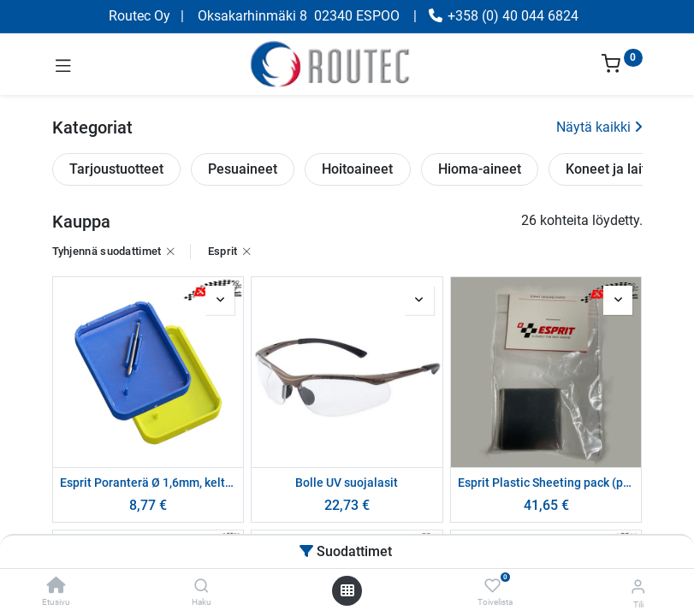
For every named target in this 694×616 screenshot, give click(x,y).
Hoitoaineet (357, 169)
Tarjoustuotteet (116, 169)
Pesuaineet (243, 169)
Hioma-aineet (480, 169)
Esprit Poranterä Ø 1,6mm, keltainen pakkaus (148, 483)
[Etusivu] (56, 586)
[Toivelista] (492, 586)
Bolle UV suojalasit (347, 483)
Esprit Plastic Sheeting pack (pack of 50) (546, 483)
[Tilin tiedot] (638, 586)
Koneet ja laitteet (618, 169)
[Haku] (202, 586)
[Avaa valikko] (347, 590)
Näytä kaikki (599, 127)
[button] (220, 300)
